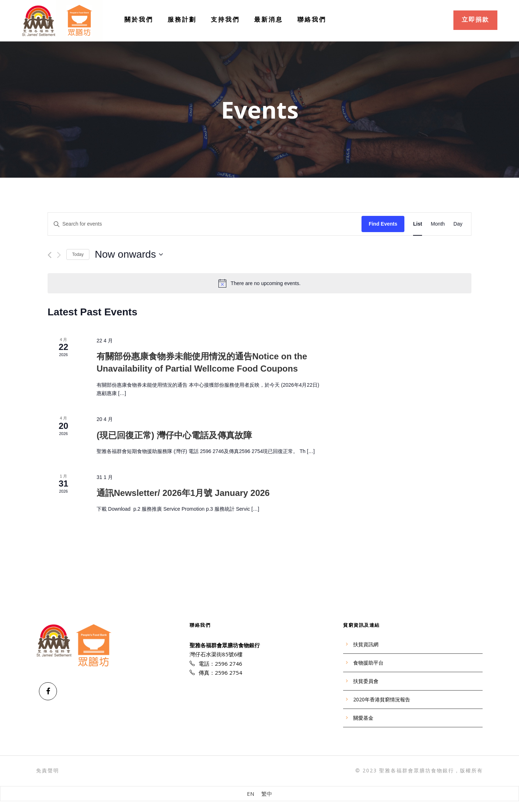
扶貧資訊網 (366, 644)
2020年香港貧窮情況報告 (382, 700)
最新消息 (269, 19)
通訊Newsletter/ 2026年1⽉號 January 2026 (183, 493)
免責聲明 (48, 770)
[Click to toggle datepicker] (129, 254)
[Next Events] (59, 255)
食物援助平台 (368, 663)
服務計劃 (182, 19)
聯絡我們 (312, 19)
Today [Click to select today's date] (78, 254)
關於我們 (139, 19)
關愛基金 (363, 718)
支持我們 (225, 19)
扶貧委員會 (366, 681)
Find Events (383, 224)
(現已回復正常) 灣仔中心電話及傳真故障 (174, 435)
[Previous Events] (50, 255)
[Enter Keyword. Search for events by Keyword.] (205, 224)
